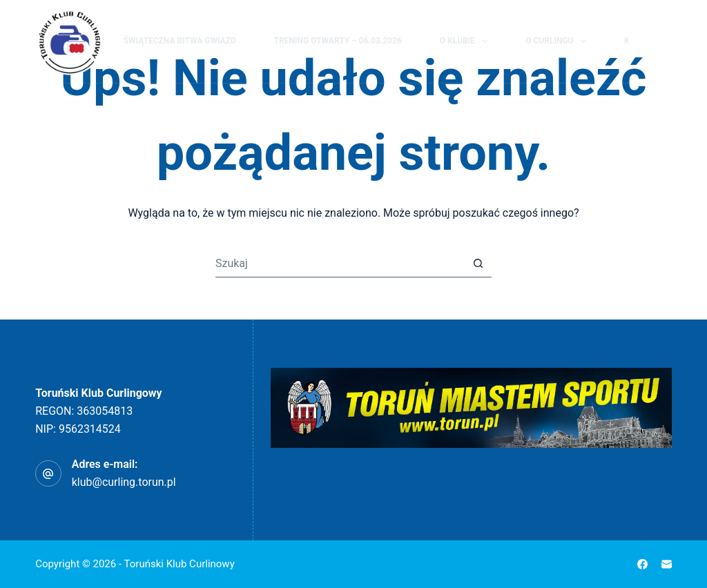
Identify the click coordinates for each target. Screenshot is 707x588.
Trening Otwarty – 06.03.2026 (338, 41)
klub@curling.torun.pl (124, 482)
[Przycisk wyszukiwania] (478, 264)
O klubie (466, 41)
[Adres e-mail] (667, 564)
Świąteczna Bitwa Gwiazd (180, 41)
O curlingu (559, 41)
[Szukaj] (640, 42)
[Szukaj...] (340, 264)
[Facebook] (666, 41)
